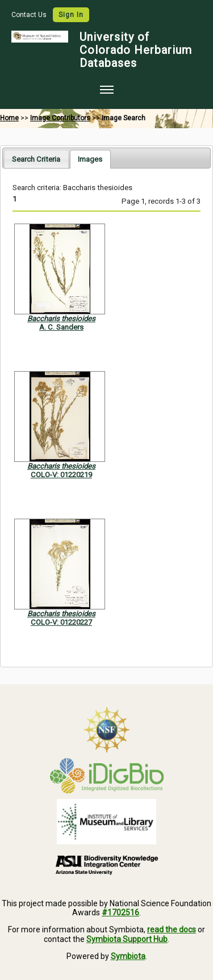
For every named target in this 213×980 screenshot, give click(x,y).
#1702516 (120, 912)
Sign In (71, 15)
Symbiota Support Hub (127, 939)
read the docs (172, 929)
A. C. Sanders (61, 327)
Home (9, 118)
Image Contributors (60, 118)
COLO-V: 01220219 (61, 475)
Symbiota (128, 956)
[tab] (36, 159)
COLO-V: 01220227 (61, 622)
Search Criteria (36, 159)
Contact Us (30, 15)
